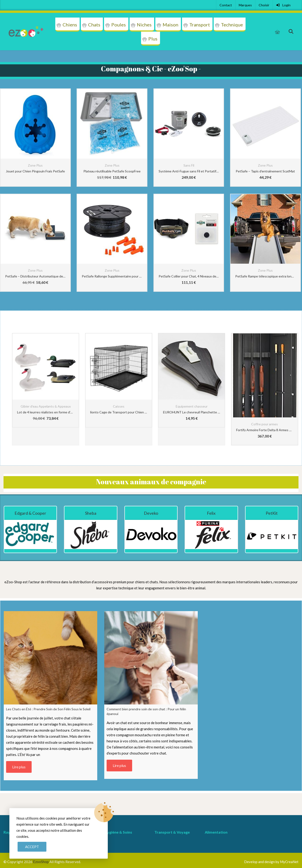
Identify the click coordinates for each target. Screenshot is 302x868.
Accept (32, 847)
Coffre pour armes (265, 424)
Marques (245, 5)
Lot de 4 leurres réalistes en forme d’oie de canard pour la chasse (46, 412)
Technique (232, 25)
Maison (170, 25)
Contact (226, 5)
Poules (119, 25)
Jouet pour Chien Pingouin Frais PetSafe (35, 171)
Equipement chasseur (192, 406)
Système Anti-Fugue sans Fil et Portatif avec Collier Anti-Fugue (189, 171)
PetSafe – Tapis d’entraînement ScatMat (265, 171)
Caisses (119, 406)
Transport (200, 25)
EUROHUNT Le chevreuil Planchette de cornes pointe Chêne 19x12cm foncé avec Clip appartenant (192, 412)
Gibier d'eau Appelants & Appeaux (46, 406)
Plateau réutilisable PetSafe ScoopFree (112, 171)
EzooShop (41, 862)
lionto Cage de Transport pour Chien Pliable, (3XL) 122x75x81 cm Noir (119, 412)
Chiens (70, 25)
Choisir (264, 5)
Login (283, 5)
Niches (144, 25)
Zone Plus (35, 165)
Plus (153, 39)
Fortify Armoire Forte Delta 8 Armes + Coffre (265, 430)
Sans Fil (189, 165)
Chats (94, 25)
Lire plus (19, 767)
